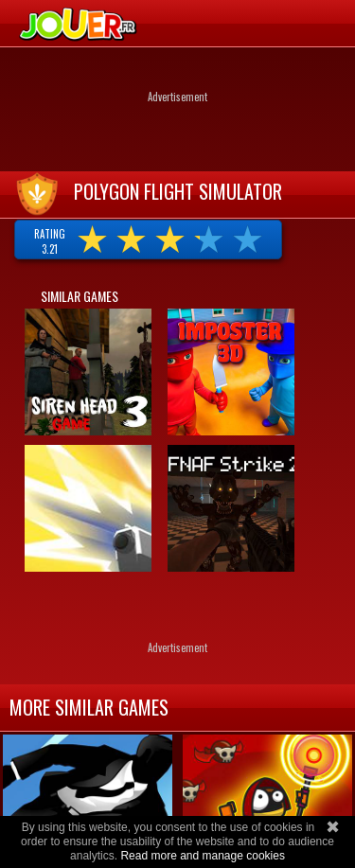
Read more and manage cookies (202, 856)
